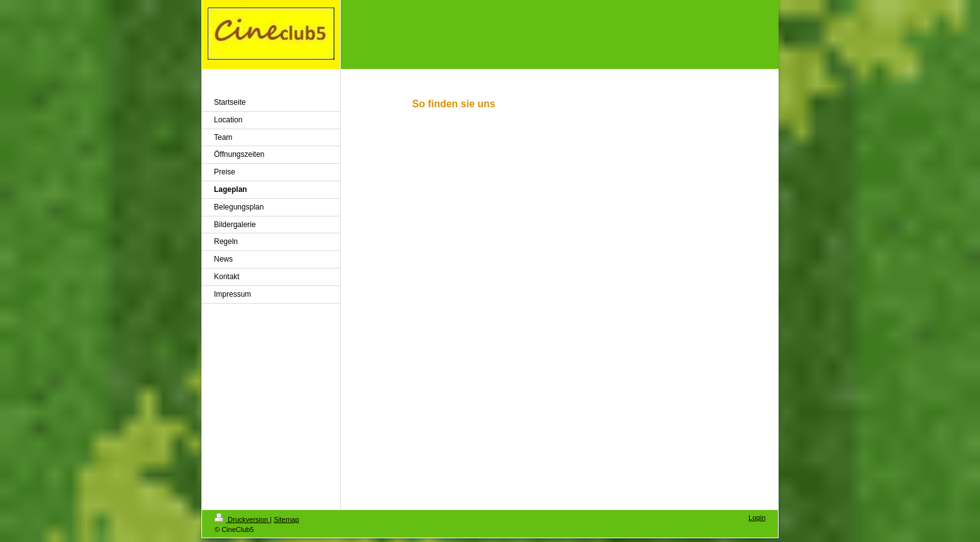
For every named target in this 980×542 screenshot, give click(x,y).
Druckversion (242, 519)
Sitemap (286, 519)
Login (757, 518)
